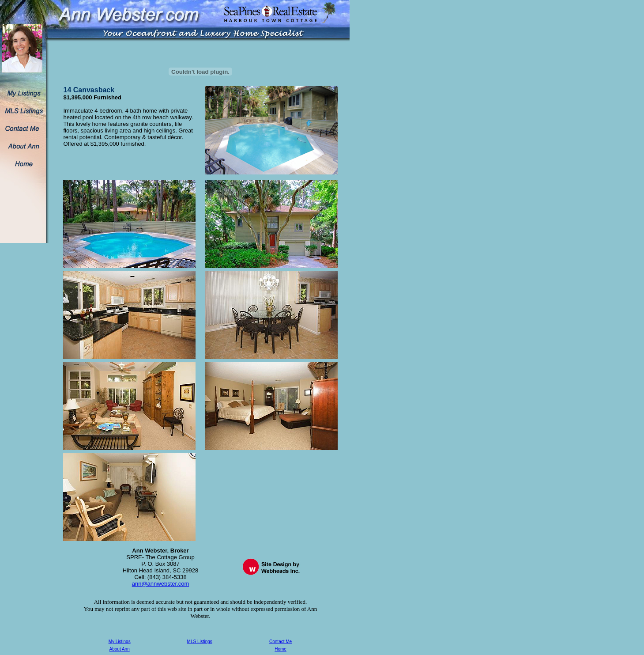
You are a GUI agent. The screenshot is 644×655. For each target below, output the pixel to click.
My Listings (120, 642)
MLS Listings (200, 642)
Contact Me (281, 642)
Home (281, 649)
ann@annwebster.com (161, 584)
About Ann (120, 649)
